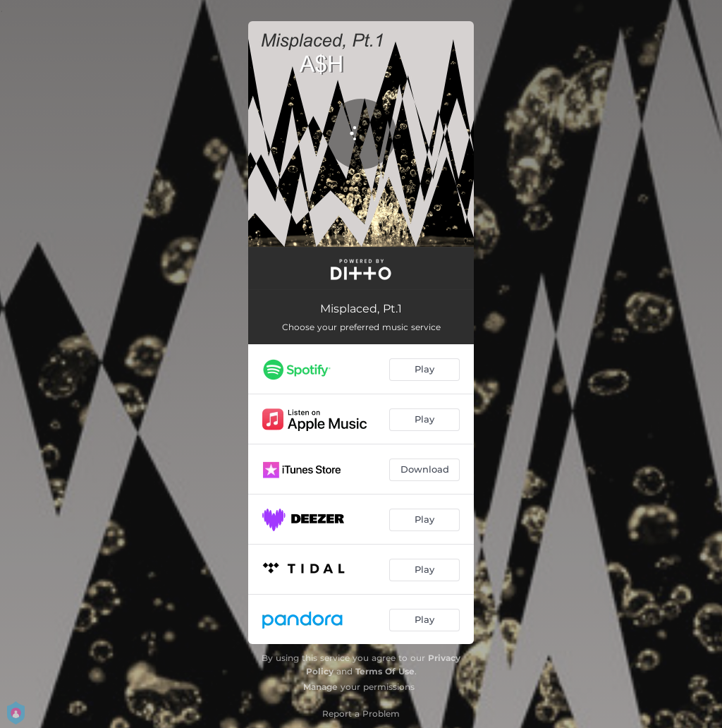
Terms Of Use (385, 671)
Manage (320, 687)
